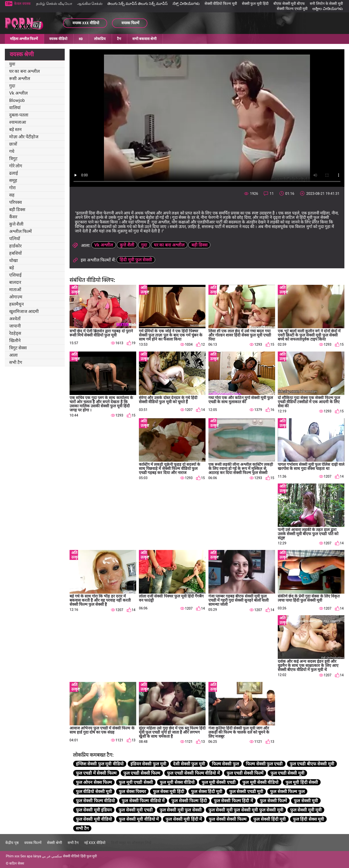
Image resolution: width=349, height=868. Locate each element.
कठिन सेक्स (16, 863)
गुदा (12, 86)
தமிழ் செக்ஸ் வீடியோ (54, 4)
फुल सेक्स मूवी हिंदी (169, 791)
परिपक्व (16, 202)
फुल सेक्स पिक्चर (132, 791)
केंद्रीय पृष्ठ (12, 843)
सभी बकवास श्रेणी (144, 39)
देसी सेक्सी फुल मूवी (189, 764)
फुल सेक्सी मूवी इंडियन (94, 810)
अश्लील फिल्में (20, 231)
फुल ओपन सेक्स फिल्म (94, 782)
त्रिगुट (13, 159)
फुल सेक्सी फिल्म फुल (287, 791)
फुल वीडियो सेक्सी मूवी (94, 791)
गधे (12, 151)
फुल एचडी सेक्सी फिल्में (245, 773)
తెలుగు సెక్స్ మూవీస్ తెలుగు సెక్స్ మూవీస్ (138, 4)
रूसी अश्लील (20, 78)
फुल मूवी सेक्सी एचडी (219, 782)
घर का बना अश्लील (24, 71)
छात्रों (13, 144)
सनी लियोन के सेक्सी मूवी (326, 4)
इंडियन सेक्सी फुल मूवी (148, 764)
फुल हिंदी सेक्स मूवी (308, 819)
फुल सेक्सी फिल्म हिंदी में (233, 801)
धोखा (14, 260)
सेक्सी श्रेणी (55, 843)
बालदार (15, 282)
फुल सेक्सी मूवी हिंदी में (184, 819)
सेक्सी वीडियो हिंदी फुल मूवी (80, 856)
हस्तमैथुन (16, 304)
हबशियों (16, 253)
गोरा (12, 188)
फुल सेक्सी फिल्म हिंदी (189, 801)
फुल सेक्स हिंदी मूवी (207, 791)
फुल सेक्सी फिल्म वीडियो (95, 801)
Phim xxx (13, 856)
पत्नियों (15, 239)
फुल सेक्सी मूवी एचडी (135, 810)
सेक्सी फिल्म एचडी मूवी (292, 9)
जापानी (15, 326)
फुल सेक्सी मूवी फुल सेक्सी (181, 810)
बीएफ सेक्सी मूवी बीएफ (289, 4)
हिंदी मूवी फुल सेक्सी (136, 260)
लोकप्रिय (100, 39)
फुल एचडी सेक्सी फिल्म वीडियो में (193, 773)
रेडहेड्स (15, 333)
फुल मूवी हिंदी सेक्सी (302, 782)
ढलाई (14, 173)
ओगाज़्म (16, 297)
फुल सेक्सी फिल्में (273, 801)
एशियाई (15, 275)
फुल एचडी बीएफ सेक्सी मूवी (312, 764)
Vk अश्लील (18, 93)
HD (81, 39)
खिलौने (15, 340)
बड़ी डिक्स (17, 209)
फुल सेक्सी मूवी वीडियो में (139, 819)
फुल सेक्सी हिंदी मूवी (270, 819)
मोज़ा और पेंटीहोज (24, 137)
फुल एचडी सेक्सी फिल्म (142, 773)
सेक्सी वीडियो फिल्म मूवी (221, 4)
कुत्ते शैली (16, 224)
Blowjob (17, 100)
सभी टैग (16, 362)
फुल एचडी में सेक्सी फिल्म (96, 773)
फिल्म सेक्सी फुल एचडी (264, 764)
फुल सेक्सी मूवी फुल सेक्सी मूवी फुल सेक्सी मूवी (246, 810)
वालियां (15, 108)
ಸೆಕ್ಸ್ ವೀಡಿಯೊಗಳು (186, 4)
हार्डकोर (15, 246)
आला (13, 355)
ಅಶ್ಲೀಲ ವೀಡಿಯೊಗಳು (328, 9)
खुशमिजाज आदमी (24, 311)
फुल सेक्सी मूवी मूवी (306, 810)
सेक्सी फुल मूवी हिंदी (255, 4)
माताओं (15, 290)
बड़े (12, 268)
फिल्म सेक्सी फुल (225, 764)
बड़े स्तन (15, 129)
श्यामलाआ (18, 122)
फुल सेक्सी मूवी (306, 801)
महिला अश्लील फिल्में (24, 39)
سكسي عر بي (52, 856)
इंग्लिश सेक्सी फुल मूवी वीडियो (100, 764)
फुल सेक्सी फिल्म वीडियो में (143, 801)
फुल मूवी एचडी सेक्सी (136, 782)
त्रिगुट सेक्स (18, 348)
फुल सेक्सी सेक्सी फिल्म (227, 819)
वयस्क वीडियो (58, 39)
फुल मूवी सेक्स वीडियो (177, 782)
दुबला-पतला (19, 115)
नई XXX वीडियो (95, 843)
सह (12, 195)
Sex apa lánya (31, 856)
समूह (13, 180)
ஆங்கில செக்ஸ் (90, 4)
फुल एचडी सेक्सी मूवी (287, 773)
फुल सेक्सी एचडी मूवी (246, 791)
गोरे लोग (16, 166)
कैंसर (13, 217)
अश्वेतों (15, 319)
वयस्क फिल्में (33, 843)
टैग (119, 39)
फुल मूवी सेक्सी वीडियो (260, 782)
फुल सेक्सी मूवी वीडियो (94, 819)
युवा (12, 64)
